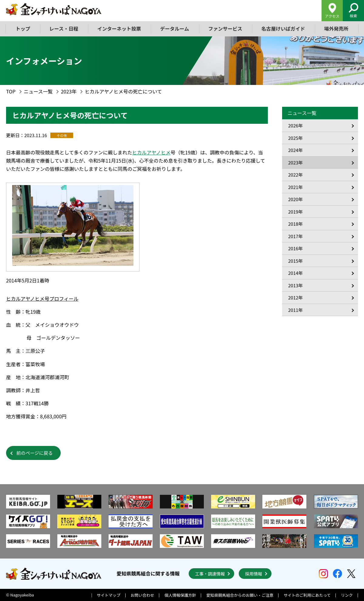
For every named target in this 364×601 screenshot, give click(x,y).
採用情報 (254, 574)
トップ (23, 29)
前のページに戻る (35, 453)
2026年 (295, 125)
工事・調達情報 (210, 574)
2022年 (295, 175)
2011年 (295, 310)
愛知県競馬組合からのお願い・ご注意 (240, 595)
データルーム (175, 29)
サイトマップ (109, 595)
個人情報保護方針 (180, 595)
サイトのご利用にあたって (307, 595)
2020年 (295, 199)
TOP (11, 91)
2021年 (295, 187)
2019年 (295, 212)
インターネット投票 (119, 29)
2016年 (295, 248)
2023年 (69, 91)
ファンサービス (225, 29)
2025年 (295, 138)
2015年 (295, 261)
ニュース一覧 (38, 91)
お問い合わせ (143, 595)
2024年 (295, 150)
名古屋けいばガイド (283, 29)
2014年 (295, 273)
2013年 (295, 285)
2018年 (295, 224)
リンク (347, 595)
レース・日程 (64, 29)
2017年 (295, 236)
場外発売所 (336, 29)
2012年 (295, 297)
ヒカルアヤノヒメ (152, 152)
